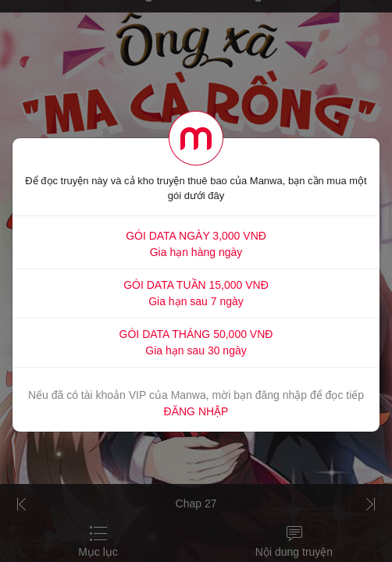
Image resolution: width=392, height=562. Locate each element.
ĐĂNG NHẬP (196, 411)
